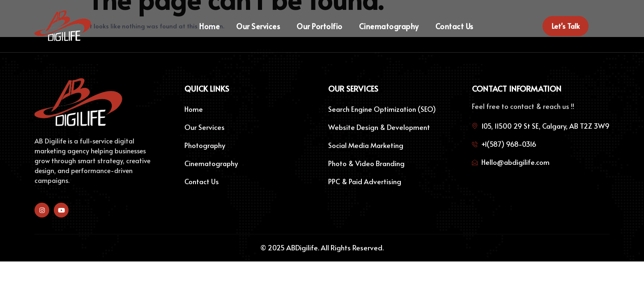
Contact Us (454, 26)
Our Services (258, 26)
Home (209, 26)
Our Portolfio (320, 26)
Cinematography (389, 26)
